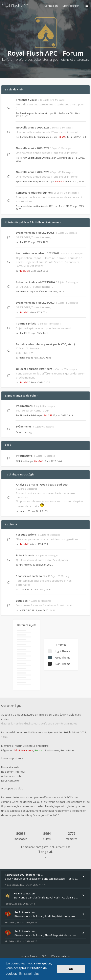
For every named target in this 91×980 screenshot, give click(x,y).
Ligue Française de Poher (21, 396)
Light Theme (63, 651)
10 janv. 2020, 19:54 (41, 589)
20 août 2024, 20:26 (43, 565)
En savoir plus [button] (29, 974)
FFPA (8, 445)
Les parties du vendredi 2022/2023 (38, 253)
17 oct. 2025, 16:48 (53, 461)
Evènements (24, 426)
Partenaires (52, 750)
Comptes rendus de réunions (34, 193)
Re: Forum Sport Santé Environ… (34, 158)
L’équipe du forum (61, 956)
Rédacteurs (68, 750)
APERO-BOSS (27, 610)
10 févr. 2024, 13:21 (39, 544)
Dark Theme (63, 664)
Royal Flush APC (15, 6)
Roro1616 (64, 206)
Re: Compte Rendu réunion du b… (34, 137)
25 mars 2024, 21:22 (40, 382)
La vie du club (14, 89)
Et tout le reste (25, 555)
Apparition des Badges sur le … (33, 181)
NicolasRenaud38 (63, 113)
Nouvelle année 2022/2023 (32, 172)
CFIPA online (23, 461)
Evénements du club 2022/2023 (35, 303)
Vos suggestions (26, 535)
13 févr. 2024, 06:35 (41, 358)
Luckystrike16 (64, 158)
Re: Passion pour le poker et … (33, 113)
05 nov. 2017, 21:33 (38, 511)
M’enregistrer (71, 6)
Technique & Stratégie (20, 474)
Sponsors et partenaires (31, 576)
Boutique (22, 601)
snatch (24, 511)
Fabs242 (62, 137)
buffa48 (40, 291)
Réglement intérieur (13, 772)
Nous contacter (10, 781)
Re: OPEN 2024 (24, 291)
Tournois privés (26, 323)
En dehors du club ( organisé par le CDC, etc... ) (45, 344)
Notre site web (10, 767)
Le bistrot (11, 524)
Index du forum (28, 956)
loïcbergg (25, 358)
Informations (24, 406)
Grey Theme (63, 658)
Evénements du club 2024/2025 (35, 233)
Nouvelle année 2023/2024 (32, 148)
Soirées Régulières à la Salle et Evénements (33, 222)
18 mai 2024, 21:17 (54, 291)
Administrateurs (24, 750)
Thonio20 (25, 589)
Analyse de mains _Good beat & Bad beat (42, 485)
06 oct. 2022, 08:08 (39, 271)
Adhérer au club (11, 776)
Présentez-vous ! (27, 100)
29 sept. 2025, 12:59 (38, 333)
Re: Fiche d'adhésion (27, 415)
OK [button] (71, 969)
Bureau (39, 750)
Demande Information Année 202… (35, 206)
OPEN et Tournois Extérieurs (34, 369)
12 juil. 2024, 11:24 (76, 137)
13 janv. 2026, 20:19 (63, 415)
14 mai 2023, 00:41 (39, 312)
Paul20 (24, 242)
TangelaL (45, 852)
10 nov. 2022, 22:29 (74, 181)
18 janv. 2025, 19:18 (45, 610)
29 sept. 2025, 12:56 (38, 242)
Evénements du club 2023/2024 (35, 282)
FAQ (44, 956)
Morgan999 (26, 565)
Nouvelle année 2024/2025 (32, 127)
